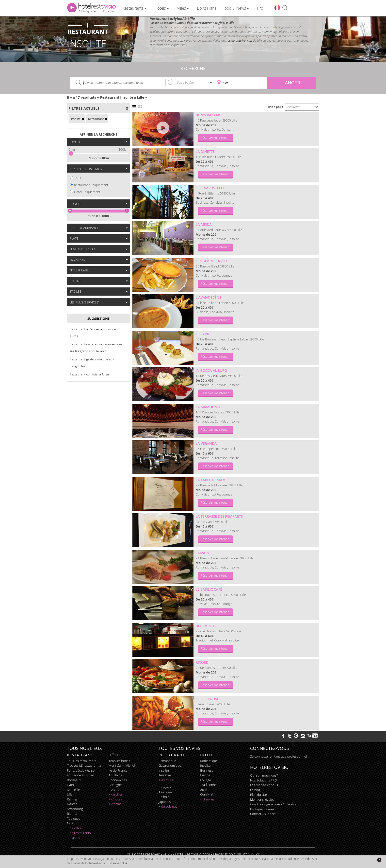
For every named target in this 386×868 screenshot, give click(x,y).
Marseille (73, 790)
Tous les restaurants (81, 761)
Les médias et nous (264, 785)
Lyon (70, 785)
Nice (70, 823)
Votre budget (186, 82)
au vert (205, 790)
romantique (167, 761)
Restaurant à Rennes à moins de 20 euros (95, 333)
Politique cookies (262, 809)
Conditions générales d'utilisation (274, 804)
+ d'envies (166, 780)
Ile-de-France (118, 770)
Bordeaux (74, 780)
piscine (205, 775)
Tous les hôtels (119, 761)
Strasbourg (75, 809)
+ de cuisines (168, 806)
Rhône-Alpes (118, 780)
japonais (165, 802)
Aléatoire (294, 107)
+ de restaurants (79, 833)
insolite (164, 770)
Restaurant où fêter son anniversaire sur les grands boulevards (96, 348)
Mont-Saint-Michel (122, 765)
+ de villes (74, 828)
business (207, 770)
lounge (206, 780)
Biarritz (72, 814)
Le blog (255, 790)
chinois (164, 797)
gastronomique (170, 765)
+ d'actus (73, 838)
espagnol (165, 787)
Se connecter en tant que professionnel (278, 756)
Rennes (72, 799)
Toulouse (74, 818)
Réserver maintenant (216, 138)
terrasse (165, 775)
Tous (78, 178)
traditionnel (209, 785)
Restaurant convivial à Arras (89, 374)
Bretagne (115, 785)
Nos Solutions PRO (264, 780)
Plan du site (258, 795)
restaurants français (239, 41)
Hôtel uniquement (87, 192)
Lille (70, 794)
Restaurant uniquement (91, 185)
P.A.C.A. (114, 790)
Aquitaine (115, 775)
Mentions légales (262, 799)
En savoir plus (118, 863)
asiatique (165, 792)
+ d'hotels (116, 799)
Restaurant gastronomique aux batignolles (92, 363)
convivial (206, 794)
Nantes (72, 804)
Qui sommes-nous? (264, 775)
